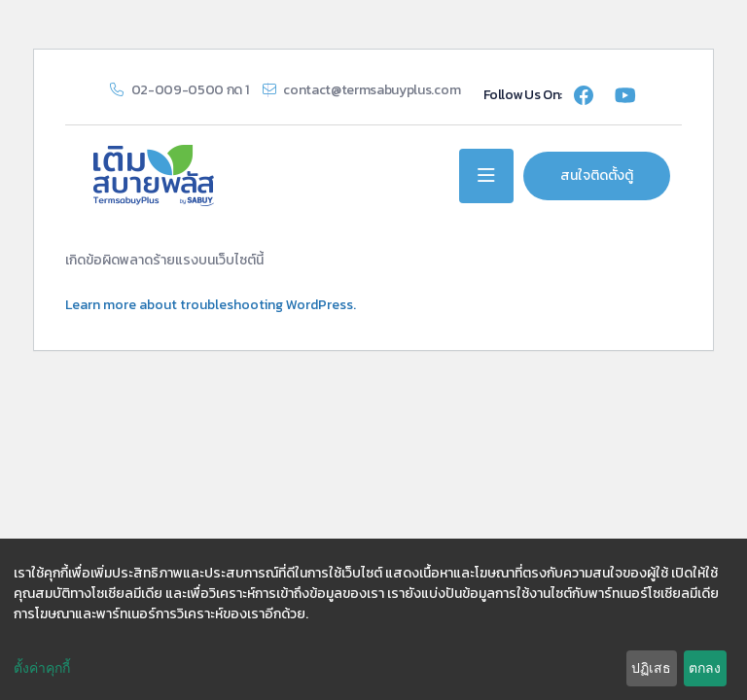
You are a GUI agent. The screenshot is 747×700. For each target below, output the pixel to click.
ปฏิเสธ (651, 668)
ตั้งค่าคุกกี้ (42, 668)
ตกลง (705, 668)
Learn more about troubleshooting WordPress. (211, 305)
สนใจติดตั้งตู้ (597, 175)
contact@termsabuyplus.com (372, 90)
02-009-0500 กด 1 (190, 90)
